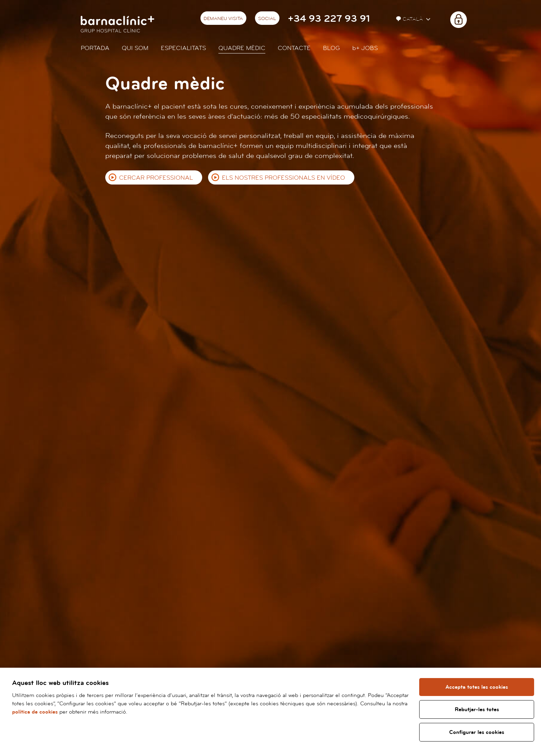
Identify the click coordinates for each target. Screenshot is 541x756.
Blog (331, 48)
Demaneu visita (223, 19)
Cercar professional (156, 178)
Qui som (135, 48)
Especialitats (183, 48)
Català (410, 19)
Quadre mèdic (242, 48)
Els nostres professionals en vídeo (283, 178)
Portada (95, 48)
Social (267, 19)
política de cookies (35, 712)
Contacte (294, 48)
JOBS (365, 48)
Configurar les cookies (477, 732)
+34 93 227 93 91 (329, 19)
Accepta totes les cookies (477, 687)
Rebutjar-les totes (477, 709)
